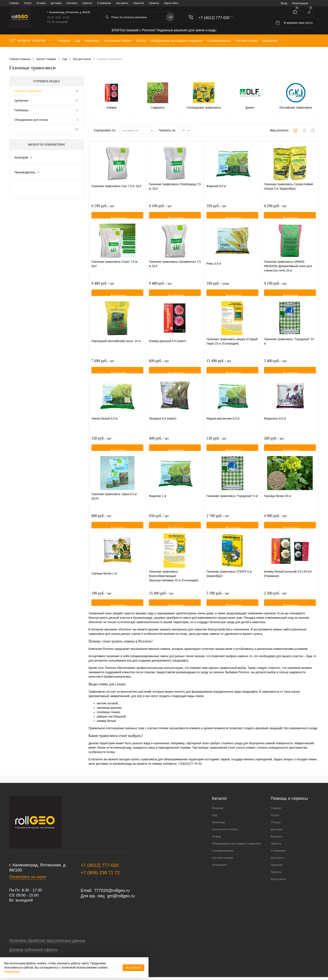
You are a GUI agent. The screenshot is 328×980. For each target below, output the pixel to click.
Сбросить (64, 189)
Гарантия (139, 3)
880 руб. (101, 522)
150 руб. (101, 445)
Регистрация (300, 3)
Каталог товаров (31, 41)
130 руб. (216, 445)
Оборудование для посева (31, 120)
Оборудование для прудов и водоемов (236, 844)
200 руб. (274, 445)
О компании (104, 3)
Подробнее (12, 971)
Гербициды (21, 110)
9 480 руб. (103, 290)
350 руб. (216, 212)
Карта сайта (171, 3)
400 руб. (159, 445)
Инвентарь (219, 822)
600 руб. (159, 367)
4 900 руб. (275, 522)
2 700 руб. (218, 522)
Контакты (72, 3)
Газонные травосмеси (28, 91)
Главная (14, 3)
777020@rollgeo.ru (112, 890)
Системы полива (222, 858)
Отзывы (41, 3)
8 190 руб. (160, 212)
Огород (217, 836)
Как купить (122, 3)
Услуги (28, 3)
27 (77, 101)
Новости (87, 3)
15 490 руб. (219, 367)
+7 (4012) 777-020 (100, 865)
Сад (214, 815)
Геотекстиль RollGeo (225, 829)
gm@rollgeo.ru (121, 896)
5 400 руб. (275, 367)
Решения (218, 808)
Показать (28, 189)
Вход (284, 3)
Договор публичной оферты (33, 950)
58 (77, 129)
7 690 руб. (103, 367)
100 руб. (218, 290)
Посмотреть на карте (28, 877)
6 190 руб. (103, 212)
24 (77, 91)
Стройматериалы (223, 851)
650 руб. (159, 522)
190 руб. (101, 600)
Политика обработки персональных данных (47, 941)
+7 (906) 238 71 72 (100, 873)
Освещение (219, 865)
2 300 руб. (275, 600)
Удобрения (21, 101)
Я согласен (133, 968)
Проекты (154, 3)
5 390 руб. (218, 600)
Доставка (56, 3)
